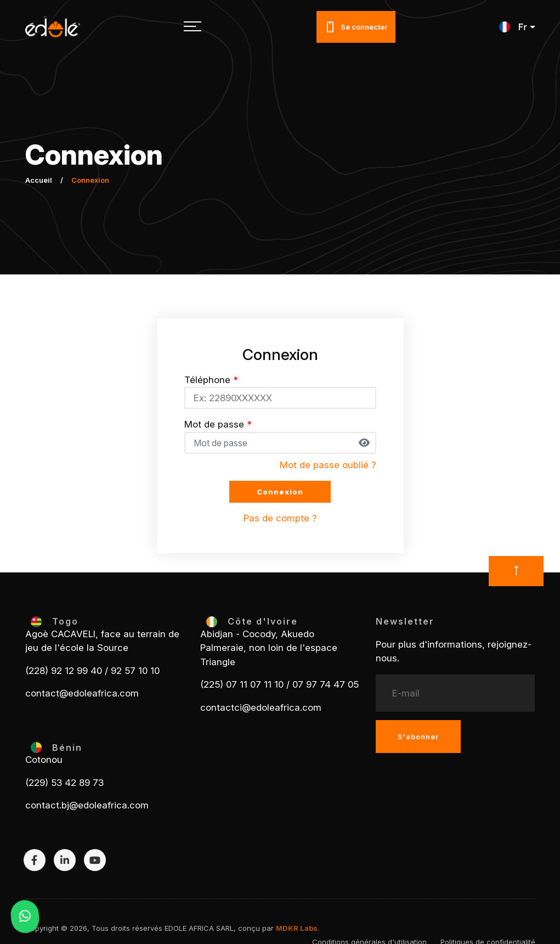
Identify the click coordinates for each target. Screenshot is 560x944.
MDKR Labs (297, 928)
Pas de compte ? (280, 518)
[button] (517, 27)
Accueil (39, 180)
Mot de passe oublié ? (328, 465)
